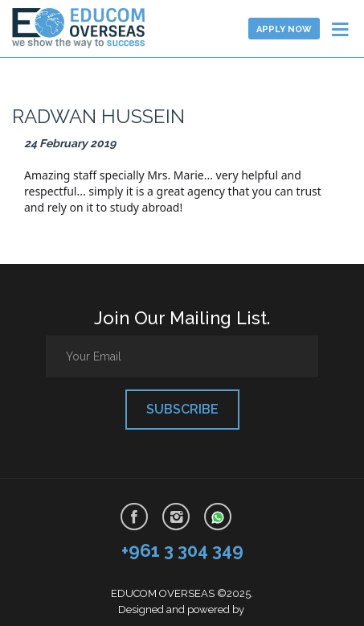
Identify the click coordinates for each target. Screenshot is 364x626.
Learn (91, 28)
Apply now (284, 29)
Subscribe (182, 409)
